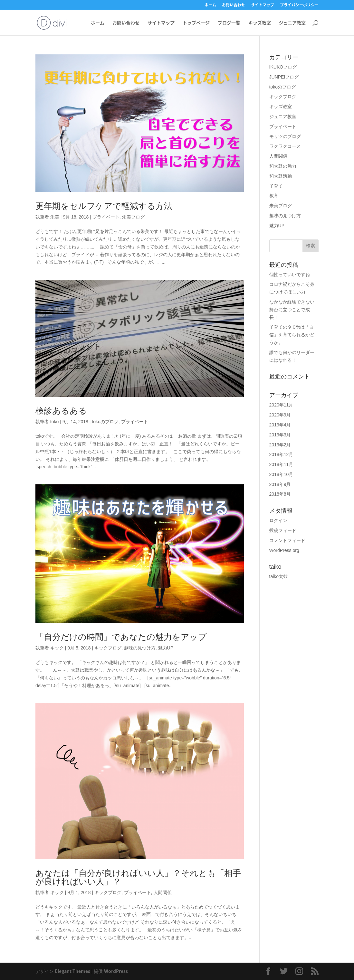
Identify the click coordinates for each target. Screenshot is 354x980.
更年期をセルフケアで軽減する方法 (104, 206)
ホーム (210, 5)
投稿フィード (283, 530)
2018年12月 (281, 454)
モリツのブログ (285, 136)
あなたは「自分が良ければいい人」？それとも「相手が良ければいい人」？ (138, 877)
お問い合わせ (234, 5)
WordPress (116, 971)
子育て (276, 186)
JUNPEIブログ (284, 77)
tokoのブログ (105, 422)
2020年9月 (280, 415)
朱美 (55, 217)
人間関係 (163, 892)
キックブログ (108, 648)
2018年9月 (280, 484)
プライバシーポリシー (299, 5)
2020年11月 (281, 405)
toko (54, 422)
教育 (274, 196)
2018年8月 (280, 494)
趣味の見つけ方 (140, 648)
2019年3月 (280, 435)
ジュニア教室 (292, 23)
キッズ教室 (260, 23)
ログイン (278, 520)
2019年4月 (280, 425)
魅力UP (166, 648)
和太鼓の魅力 (283, 166)
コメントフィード (287, 540)
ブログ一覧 (229, 23)
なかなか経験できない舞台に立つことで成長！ (292, 310)
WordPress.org (284, 550)
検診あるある (61, 411)
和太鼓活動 (281, 176)
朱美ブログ (133, 217)
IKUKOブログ (283, 67)
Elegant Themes (72, 971)
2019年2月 (280, 445)
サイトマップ (263, 5)
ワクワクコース (285, 146)
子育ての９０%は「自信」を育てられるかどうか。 (292, 335)
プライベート (106, 217)
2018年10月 (281, 474)
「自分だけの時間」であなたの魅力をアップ (121, 637)
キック (57, 648)
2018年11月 (281, 464)
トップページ (196, 23)
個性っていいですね (290, 275)
